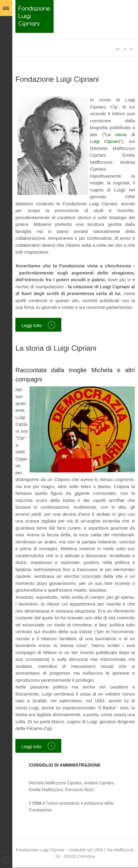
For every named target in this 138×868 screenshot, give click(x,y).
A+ (118, 49)
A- (132, 49)
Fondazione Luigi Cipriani (34, 16)
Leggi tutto (32, 325)
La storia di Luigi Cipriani (56, 348)
